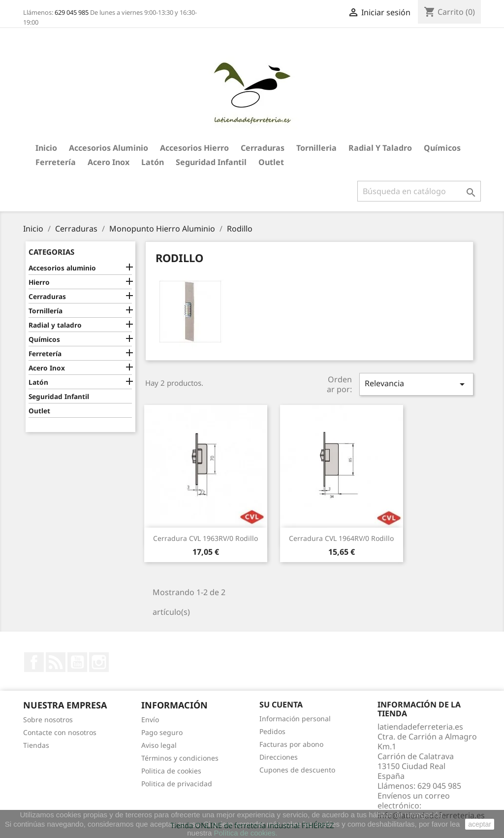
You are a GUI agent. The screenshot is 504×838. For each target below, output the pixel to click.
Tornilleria (316, 148)
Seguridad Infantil (211, 162)
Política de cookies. (245, 833)
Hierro (39, 282)
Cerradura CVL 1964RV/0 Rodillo (341, 538)
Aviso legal (159, 745)
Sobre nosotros (48, 720)
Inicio (46, 148)
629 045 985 (72, 12)
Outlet (271, 162)
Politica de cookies (171, 771)
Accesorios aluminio (109, 148)
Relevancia (416, 384)
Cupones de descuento (297, 770)
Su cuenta (281, 704)
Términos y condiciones (180, 758)
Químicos (442, 148)
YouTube (77, 662)
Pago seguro (162, 732)
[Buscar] (419, 191)
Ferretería (56, 162)
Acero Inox (109, 162)
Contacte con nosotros (60, 732)
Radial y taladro (380, 148)
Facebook (34, 662)
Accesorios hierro (194, 148)
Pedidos (272, 731)
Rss (56, 662)
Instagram (99, 662)
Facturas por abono (291, 744)
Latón (153, 162)
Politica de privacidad (177, 784)
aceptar (480, 824)
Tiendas (36, 745)
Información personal (295, 719)
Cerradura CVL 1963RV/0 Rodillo (205, 538)
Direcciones (279, 757)
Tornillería (46, 311)
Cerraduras (263, 148)
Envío (150, 720)
